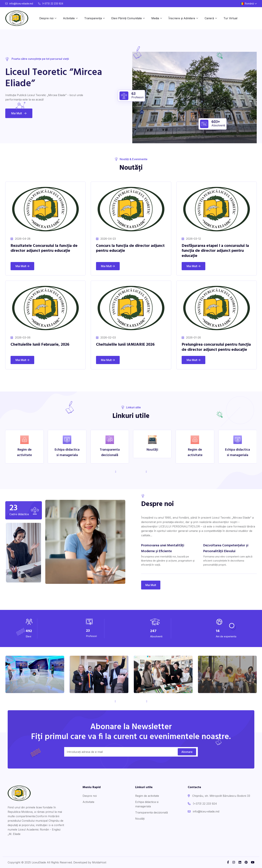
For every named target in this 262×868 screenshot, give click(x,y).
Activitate (69, 18)
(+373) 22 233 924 (51, 3)
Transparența (93, 18)
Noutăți (140, 819)
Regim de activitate (147, 796)
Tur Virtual (230, 18)
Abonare (187, 752)
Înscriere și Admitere (182, 18)
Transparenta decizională (152, 812)
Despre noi (46, 18)
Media (155, 18)
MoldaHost (99, 862)
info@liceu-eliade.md (19, 3)
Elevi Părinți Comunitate (127, 18)
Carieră (209, 18)
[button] (146, 472)
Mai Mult (19, 113)
